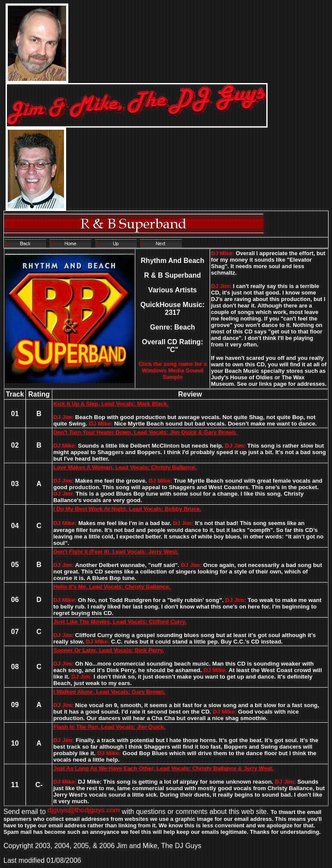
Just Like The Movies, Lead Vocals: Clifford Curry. (120, 622)
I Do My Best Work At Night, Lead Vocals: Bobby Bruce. (127, 509)
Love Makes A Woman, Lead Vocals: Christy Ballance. (125, 467)
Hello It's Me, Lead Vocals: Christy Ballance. (112, 587)
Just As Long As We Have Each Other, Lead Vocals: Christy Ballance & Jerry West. (163, 768)
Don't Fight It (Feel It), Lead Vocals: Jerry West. (116, 552)
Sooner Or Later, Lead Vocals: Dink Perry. (109, 650)
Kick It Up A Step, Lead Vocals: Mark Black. (111, 404)
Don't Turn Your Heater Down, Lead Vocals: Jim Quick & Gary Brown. (145, 432)
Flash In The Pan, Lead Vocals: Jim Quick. (109, 727)
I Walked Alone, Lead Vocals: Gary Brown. (109, 692)
